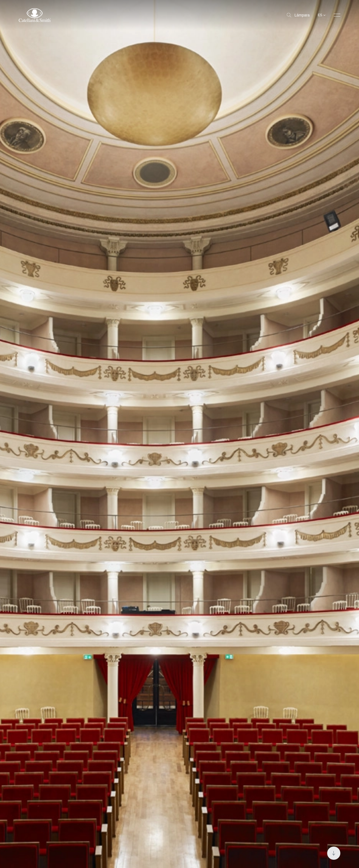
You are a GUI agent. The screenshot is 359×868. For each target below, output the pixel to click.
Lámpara (298, 15)
